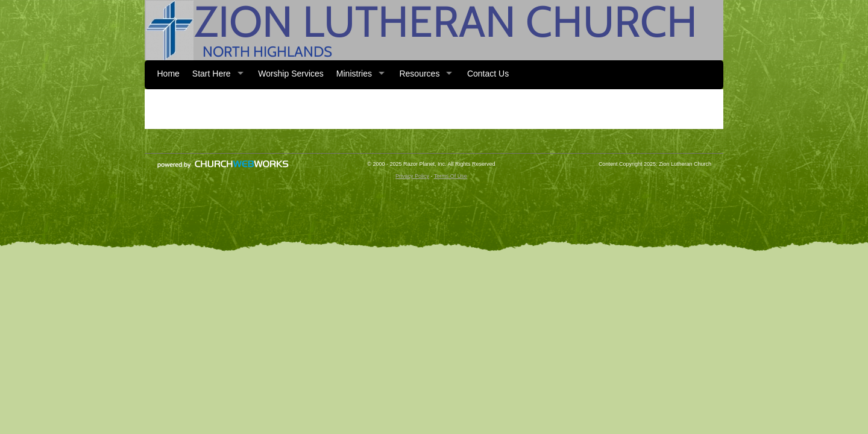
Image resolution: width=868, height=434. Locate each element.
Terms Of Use (451, 176)
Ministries (354, 74)
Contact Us (488, 74)
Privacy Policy (412, 176)
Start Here (212, 74)
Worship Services (291, 74)
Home (168, 74)
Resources (419, 74)
